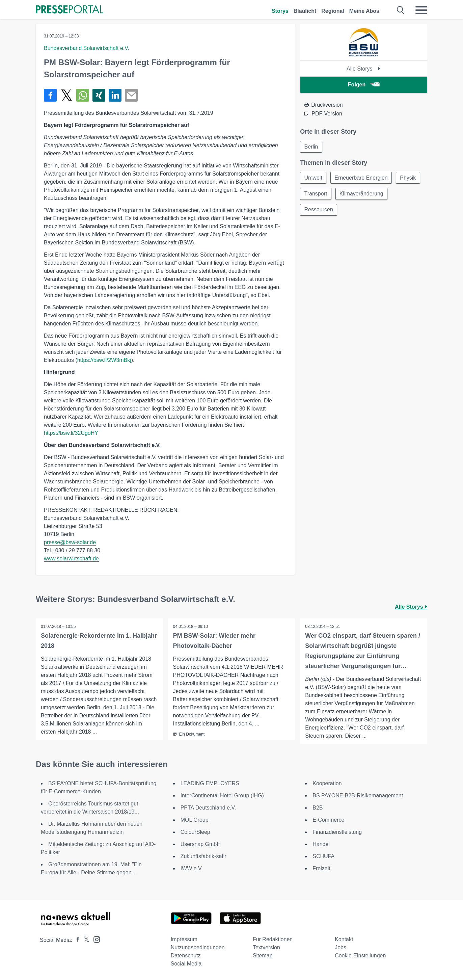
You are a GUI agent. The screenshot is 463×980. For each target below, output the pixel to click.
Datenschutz (186, 956)
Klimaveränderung (362, 194)
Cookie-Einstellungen (360, 956)
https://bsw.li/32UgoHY (71, 433)
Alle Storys (364, 69)
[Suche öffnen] (401, 10)
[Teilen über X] (66, 95)
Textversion (266, 947)
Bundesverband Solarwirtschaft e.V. (87, 48)
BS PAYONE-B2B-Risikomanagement (358, 796)
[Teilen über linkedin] (115, 95)
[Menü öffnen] (421, 10)
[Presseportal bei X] (85, 940)
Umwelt (313, 178)
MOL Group (195, 820)
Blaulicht (305, 11)
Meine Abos (364, 11)
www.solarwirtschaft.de (71, 559)
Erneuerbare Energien (362, 178)
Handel (321, 844)
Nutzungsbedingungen (198, 947)
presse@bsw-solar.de (70, 542)
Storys (280, 11)
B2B (318, 808)
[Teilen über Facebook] (50, 95)
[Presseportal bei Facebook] (76, 940)
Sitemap (263, 956)
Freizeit (321, 868)
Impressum (184, 939)
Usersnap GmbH (201, 844)
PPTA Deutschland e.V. (208, 808)
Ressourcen (319, 210)
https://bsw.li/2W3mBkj (104, 360)
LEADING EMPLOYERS (210, 783)
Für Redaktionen (273, 939)
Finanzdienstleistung (337, 832)
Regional (333, 11)
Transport (316, 194)
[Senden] (131, 95)
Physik (409, 178)
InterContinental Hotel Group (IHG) (222, 796)
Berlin (311, 147)
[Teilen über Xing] (99, 95)
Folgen (364, 85)
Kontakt (344, 939)
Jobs (341, 947)
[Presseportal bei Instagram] (95, 939)
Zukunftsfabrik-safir (203, 856)
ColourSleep (195, 832)
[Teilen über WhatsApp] (83, 95)
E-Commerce (328, 820)
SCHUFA (323, 856)
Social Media (186, 964)
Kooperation (327, 783)
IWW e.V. (192, 868)
